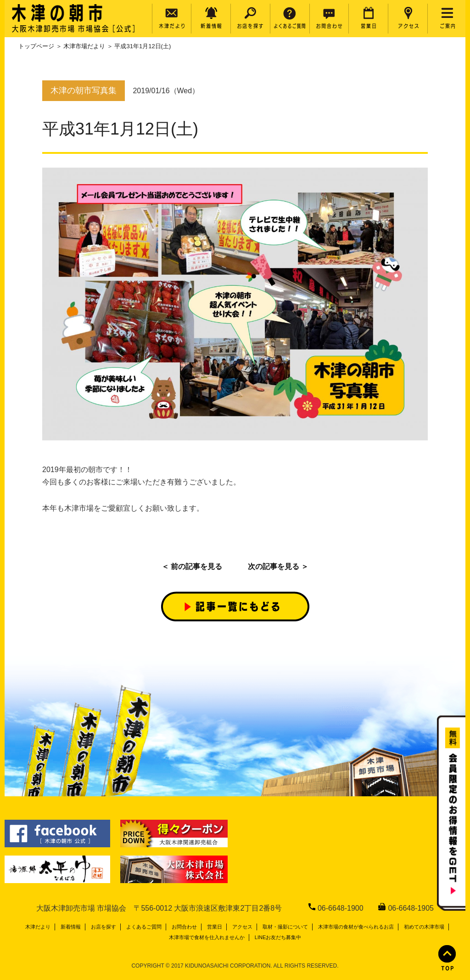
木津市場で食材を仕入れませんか (207, 937)
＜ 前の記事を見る (192, 566)
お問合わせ (184, 927)
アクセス (242, 927)
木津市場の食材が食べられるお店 (356, 927)
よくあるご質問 (144, 927)
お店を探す (104, 927)
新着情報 (71, 927)
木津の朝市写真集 (84, 90)
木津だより (38, 927)
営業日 (215, 927)
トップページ (36, 46)
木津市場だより (84, 46)
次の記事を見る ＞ (278, 566)
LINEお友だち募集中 (278, 937)
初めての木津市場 (424, 927)
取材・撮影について (285, 927)
